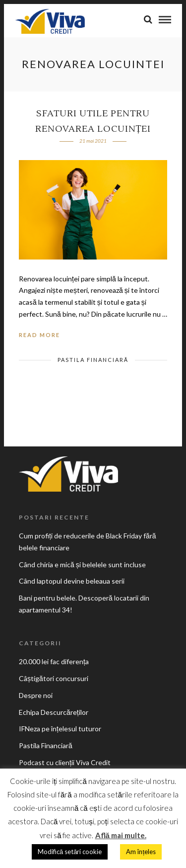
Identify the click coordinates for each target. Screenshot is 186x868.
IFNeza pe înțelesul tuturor (60, 729)
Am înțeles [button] (141, 852)
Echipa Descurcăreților (54, 712)
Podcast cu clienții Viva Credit (65, 762)
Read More (39, 335)
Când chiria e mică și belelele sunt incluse (82, 564)
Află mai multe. (121, 835)
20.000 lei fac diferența (54, 661)
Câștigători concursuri (54, 678)
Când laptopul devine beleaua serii (72, 581)
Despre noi (36, 695)
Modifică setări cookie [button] (70, 852)
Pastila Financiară (93, 360)
